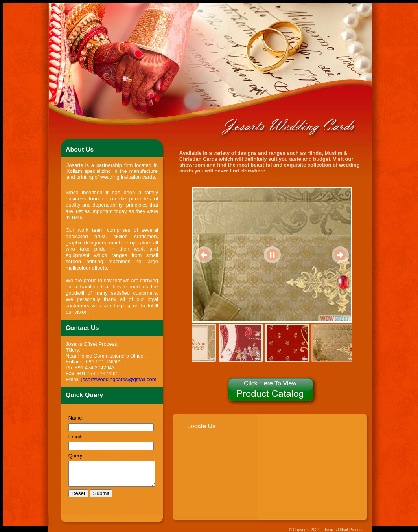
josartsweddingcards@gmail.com (117, 367)
